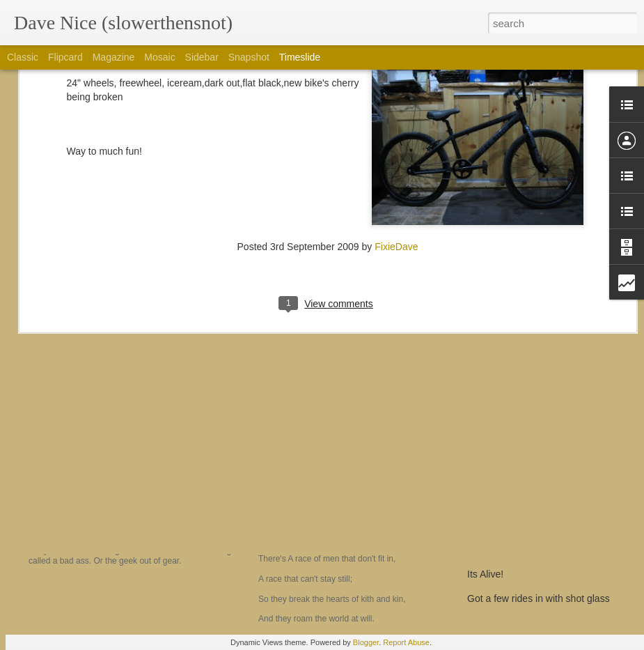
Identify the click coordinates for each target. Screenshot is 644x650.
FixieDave (396, 127)
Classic (23, 57)
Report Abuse (406, 642)
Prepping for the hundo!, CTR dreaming (552, 525)
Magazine (114, 57)
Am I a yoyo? (77, 513)
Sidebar (202, 57)
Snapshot (249, 57)
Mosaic (159, 57)
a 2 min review (498, 550)
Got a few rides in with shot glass (539, 598)
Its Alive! (485, 574)
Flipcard (65, 57)
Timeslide (300, 57)
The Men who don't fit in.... (332, 504)
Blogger (366, 642)
